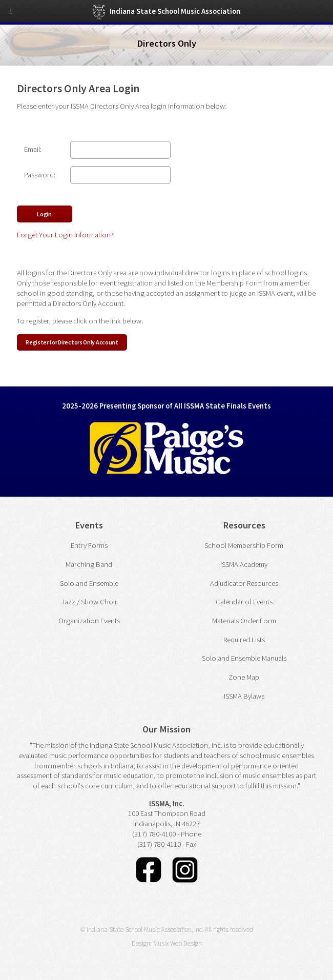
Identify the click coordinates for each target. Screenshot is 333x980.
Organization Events (89, 621)
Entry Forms (89, 545)
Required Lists (244, 640)
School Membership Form (244, 545)
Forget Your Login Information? (65, 235)
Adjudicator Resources (244, 583)
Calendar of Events (244, 602)
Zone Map (244, 677)
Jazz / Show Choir (89, 602)
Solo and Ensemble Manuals (244, 658)
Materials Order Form (244, 621)
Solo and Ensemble (89, 583)
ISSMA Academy (244, 564)
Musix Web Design (178, 943)
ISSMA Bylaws (244, 696)
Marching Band (89, 564)
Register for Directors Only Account (72, 342)
